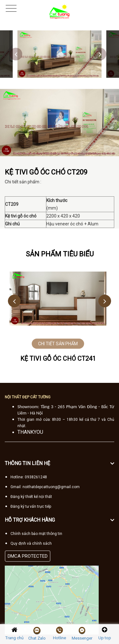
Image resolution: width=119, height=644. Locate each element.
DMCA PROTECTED (28, 556)
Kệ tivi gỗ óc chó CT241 (58, 359)
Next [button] (100, 54)
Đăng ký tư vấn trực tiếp (31, 506)
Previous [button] (16, 54)
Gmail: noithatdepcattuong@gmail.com (45, 487)
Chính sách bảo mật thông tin (36, 534)
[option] (60, 54)
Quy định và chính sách (31, 543)
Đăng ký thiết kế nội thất (31, 497)
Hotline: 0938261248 (29, 477)
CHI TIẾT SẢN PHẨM (58, 344)
